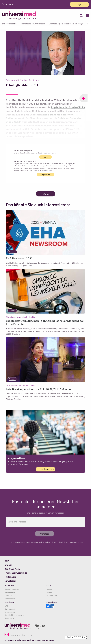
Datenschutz (10, 609)
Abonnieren (10, 599)
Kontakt (49, 590)
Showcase (9, 596)
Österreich (7, 4)
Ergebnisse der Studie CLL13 (68, 107)
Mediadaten (10, 593)
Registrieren (45, 175)
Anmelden (45, 534)
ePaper (49, 593)
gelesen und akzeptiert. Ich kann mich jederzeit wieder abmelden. (47, 542)
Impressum (10, 612)
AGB (6, 606)
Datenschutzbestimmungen (21, 542)
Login (79, 4)
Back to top (76, 637)
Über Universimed (13, 590)
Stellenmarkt (51, 596)
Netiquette (9, 618)
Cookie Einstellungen (14, 615)
